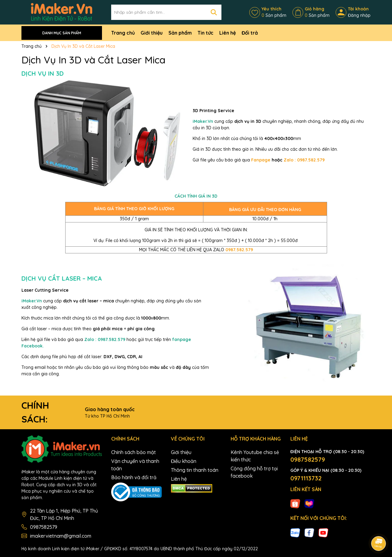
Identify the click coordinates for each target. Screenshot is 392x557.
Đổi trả (250, 33)
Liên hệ (228, 33)
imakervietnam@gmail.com (61, 536)
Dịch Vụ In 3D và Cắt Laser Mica (93, 60)
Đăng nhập (359, 15)
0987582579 (44, 527)
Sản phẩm (180, 33)
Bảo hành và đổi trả (134, 477)
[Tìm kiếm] (214, 12)
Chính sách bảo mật (134, 452)
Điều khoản (184, 461)
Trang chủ (123, 33)
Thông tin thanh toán (195, 470)
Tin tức (205, 33)
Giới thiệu (152, 33)
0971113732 (306, 478)
